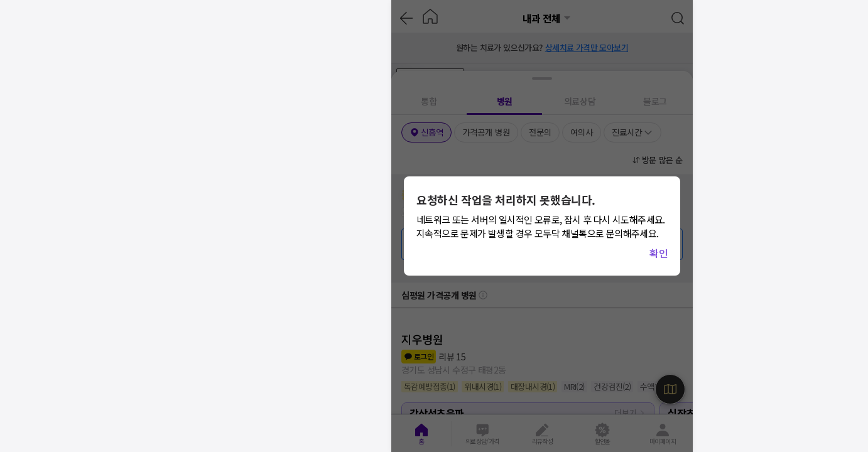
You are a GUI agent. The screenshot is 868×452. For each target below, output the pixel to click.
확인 (659, 253)
